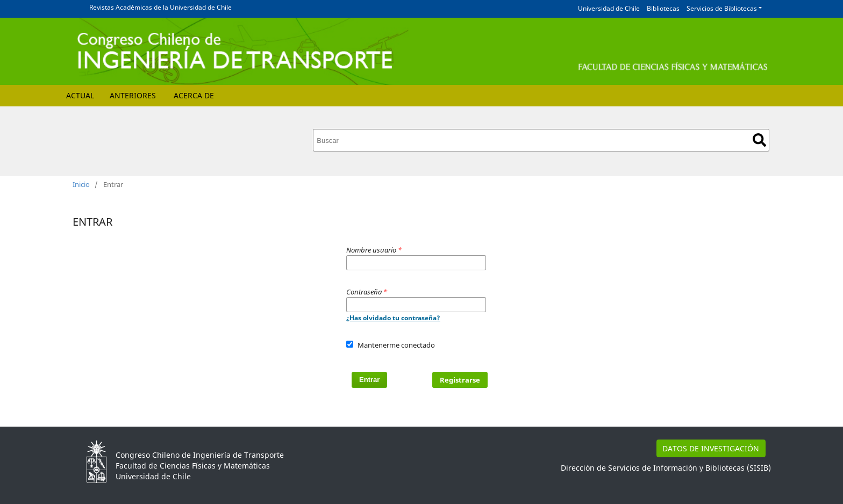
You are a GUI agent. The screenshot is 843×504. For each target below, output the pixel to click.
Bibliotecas (663, 8)
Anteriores (133, 95)
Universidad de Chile (609, 8)
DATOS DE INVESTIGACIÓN (711, 448)
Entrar (369, 380)
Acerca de (194, 95)
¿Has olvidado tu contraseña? (393, 318)
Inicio (81, 184)
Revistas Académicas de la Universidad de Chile (160, 7)
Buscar (759, 140)
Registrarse (460, 380)
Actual (80, 95)
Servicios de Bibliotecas (722, 8)
